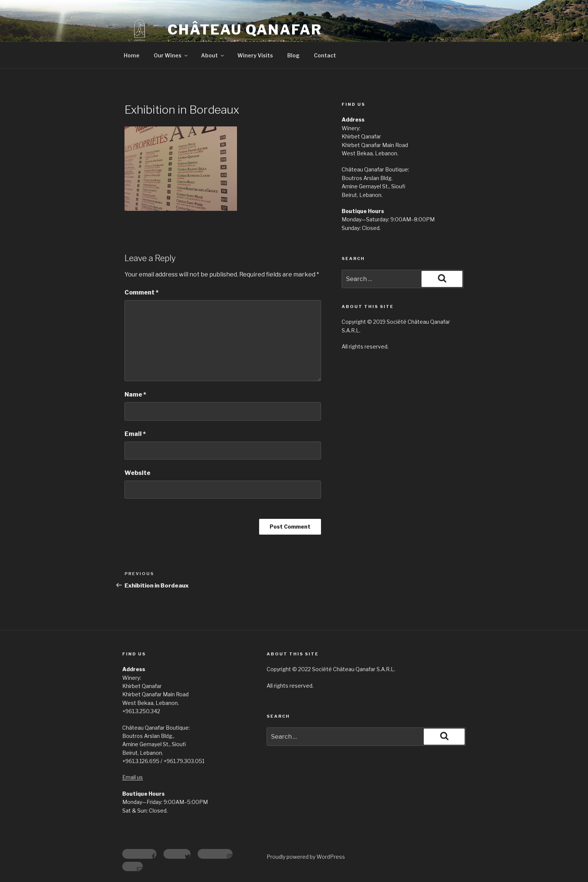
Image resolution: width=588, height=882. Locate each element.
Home (132, 55)
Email (135, 434)
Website (137, 473)
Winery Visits (255, 55)
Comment (142, 292)
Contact (325, 55)
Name (135, 394)
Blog (293, 55)
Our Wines (171, 55)
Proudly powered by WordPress (306, 857)
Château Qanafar (245, 30)
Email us (133, 777)
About (213, 55)
